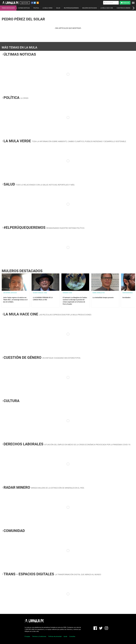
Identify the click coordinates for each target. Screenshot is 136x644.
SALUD (58, 8)
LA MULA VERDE (48, 8)
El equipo (27, 636)
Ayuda (65, 636)
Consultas (72, 636)
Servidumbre (126, 298)
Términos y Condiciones (39, 636)
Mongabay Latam (67, 293)
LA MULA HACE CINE (107, 8)
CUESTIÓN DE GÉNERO (123, 8)
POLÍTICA (36, 8)
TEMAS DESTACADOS (8, 8)
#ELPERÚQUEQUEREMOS (71, 8)
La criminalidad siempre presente (103, 298)
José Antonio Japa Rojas (10, 293)
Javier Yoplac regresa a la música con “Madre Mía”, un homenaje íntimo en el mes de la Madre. (15, 300)
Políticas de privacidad (55, 636)
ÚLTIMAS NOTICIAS (24, 8)
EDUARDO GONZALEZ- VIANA (40, 293)
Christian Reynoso (127, 293)
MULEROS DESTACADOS (90, 8)
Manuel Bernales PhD (99, 293)
